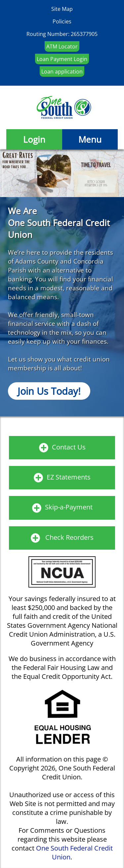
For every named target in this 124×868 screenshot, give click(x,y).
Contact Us (69, 447)
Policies (62, 21)
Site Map (62, 9)
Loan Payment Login (62, 59)
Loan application (62, 72)
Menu (90, 139)
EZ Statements (69, 477)
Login (34, 139)
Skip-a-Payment (69, 507)
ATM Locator (62, 46)
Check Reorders (69, 537)
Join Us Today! (49, 391)
